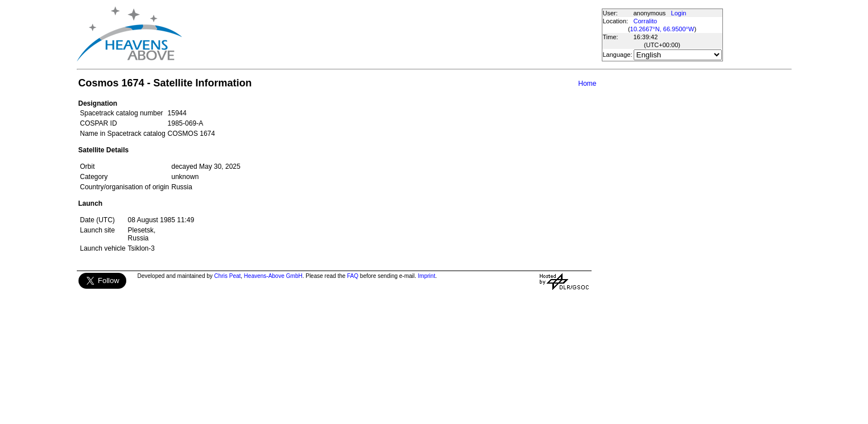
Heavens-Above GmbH (273, 276)
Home (587, 84)
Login (679, 13)
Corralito (646, 21)
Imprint (427, 276)
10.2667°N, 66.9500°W (662, 29)
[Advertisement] (391, 34)
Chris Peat (228, 276)
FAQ (353, 276)
